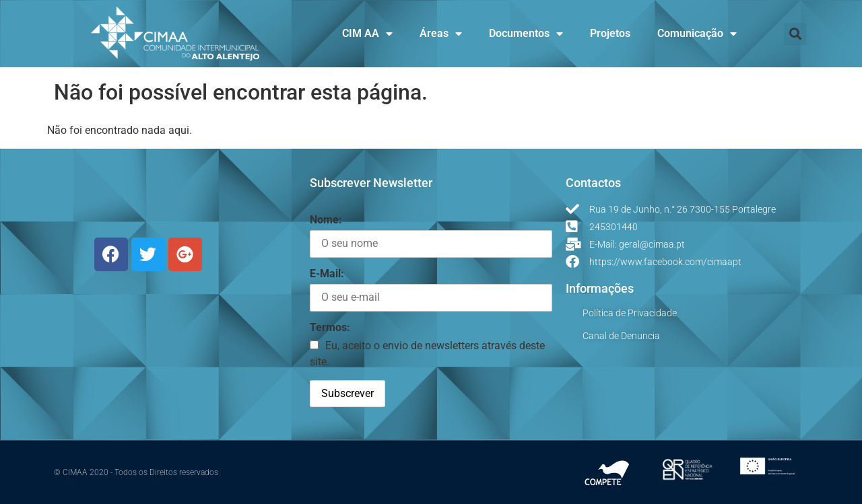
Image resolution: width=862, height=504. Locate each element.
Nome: (326, 220)
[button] (795, 34)
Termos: (330, 327)
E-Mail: (327, 274)
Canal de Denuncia (621, 336)
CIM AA (367, 34)
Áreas (441, 34)
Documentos (526, 34)
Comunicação (697, 34)
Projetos (610, 33)
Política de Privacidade (630, 313)
